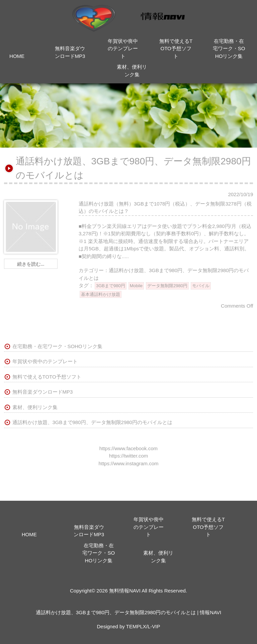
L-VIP (154, 626)
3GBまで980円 (111, 286)
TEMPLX (136, 626)
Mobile (136, 286)
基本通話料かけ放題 (101, 294)
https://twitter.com (129, 456)
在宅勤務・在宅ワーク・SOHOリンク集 (229, 49)
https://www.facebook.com (128, 448)
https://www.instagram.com (128, 463)
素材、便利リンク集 (35, 407)
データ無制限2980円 (167, 286)
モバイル (201, 286)
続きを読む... (31, 264)
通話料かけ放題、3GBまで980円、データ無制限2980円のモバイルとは (92, 422)
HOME (17, 56)
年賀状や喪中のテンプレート (123, 49)
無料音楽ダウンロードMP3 (43, 392)
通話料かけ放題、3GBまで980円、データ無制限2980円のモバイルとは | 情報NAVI (129, 612)
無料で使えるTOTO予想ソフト (176, 49)
